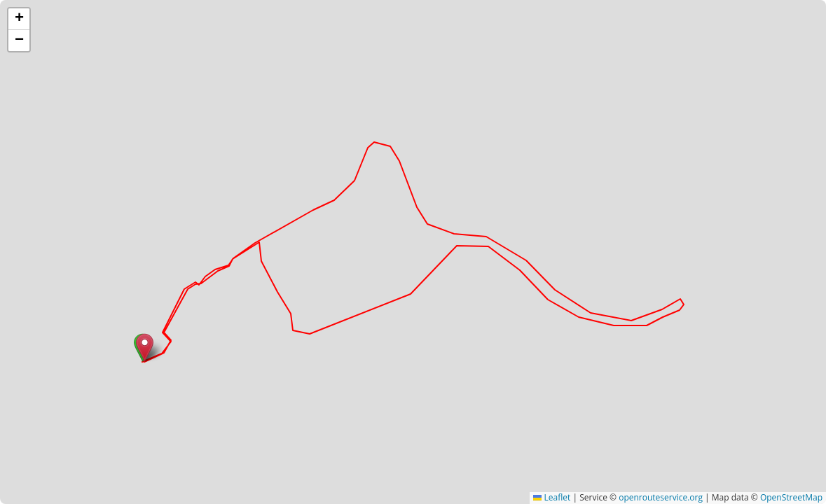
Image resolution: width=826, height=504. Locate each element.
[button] (145, 348)
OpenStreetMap (791, 497)
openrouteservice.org (661, 497)
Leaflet (552, 497)
